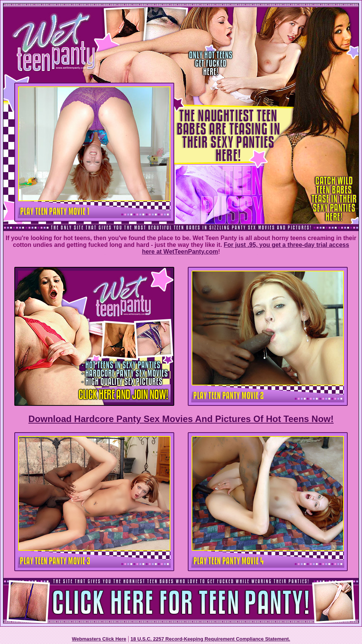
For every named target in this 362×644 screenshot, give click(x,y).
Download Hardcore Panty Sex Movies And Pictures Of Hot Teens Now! (181, 419)
